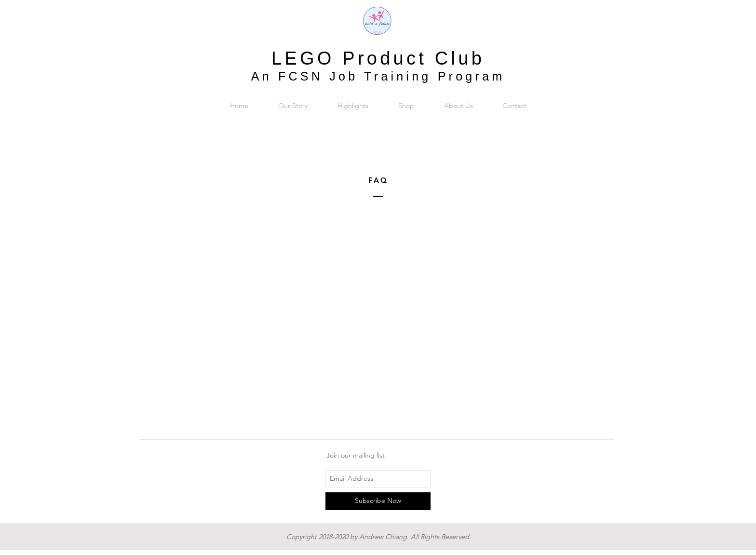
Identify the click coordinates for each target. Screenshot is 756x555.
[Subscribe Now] (378, 501)
